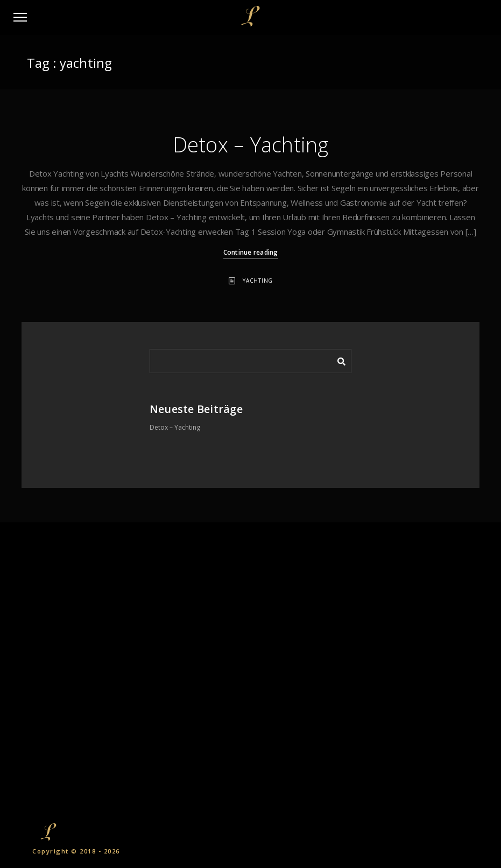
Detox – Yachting (251, 144)
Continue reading (251, 252)
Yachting (258, 281)
